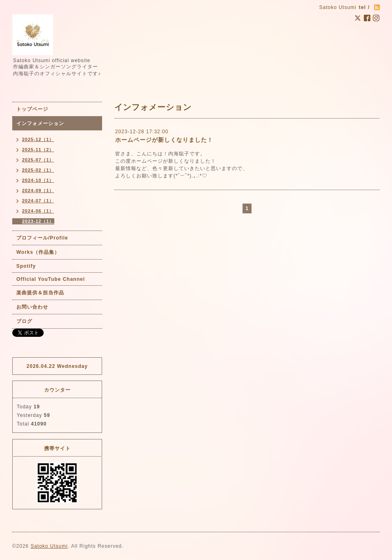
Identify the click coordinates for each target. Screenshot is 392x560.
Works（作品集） (38, 252)
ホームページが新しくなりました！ (164, 140)
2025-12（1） (38, 139)
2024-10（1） (38, 180)
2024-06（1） (38, 211)
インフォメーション (40, 123)
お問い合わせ (32, 307)
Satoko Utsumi (49, 546)
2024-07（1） (38, 201)
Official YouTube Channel (51, 279)
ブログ (24, 321)
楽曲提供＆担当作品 (40, 293)
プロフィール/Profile (42, 238)
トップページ (32, 109)
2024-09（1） (38, 190)
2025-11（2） (38, 150)
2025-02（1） (38, 170)
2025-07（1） (38, 160)
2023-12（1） (38, 221)
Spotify (26, 266)
